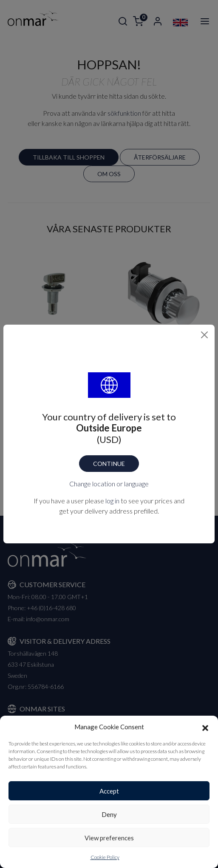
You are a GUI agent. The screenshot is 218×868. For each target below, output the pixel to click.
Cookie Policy (105, 857)
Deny (109, 814)
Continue (109, 464)
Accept (109, 791)
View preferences (109, 838)
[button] (205, 727)
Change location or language (109, 484)
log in (112, 501)
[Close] (204, 335)
